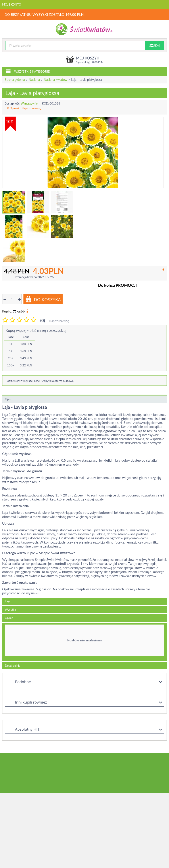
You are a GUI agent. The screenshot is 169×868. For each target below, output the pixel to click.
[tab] (84, 642)
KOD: (45, 103)
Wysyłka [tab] (10, 610)
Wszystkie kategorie (28, 71)
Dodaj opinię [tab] (13, 666)
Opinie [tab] (9, 618)
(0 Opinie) (13, 108)
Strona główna (15, 80)
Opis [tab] (8, 399)
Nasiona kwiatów (56, 80)
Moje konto (12, 4)
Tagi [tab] (7, 601)
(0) (43, 320)
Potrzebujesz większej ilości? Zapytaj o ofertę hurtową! (40, 381)
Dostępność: (12, 103)
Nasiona (34, 80)
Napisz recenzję (31, 108)
